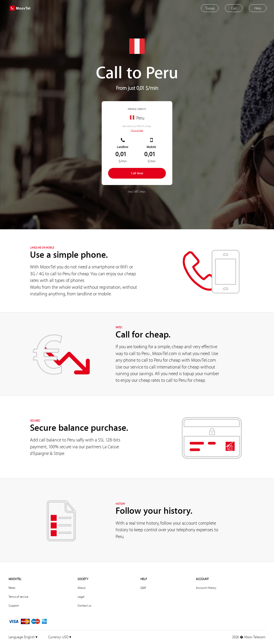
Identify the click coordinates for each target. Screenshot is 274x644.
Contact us (84, 606)
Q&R (143, 588)
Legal (81, 597)
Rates (12, 588)
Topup (210, 8)
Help (258, 8)
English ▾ (23, 637)
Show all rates (137, 130)
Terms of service (18, 597)
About (82, 588)
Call (234, 8)
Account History (206, 588)
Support (14, 606)
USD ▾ (60, 637)
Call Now (137, 173)
